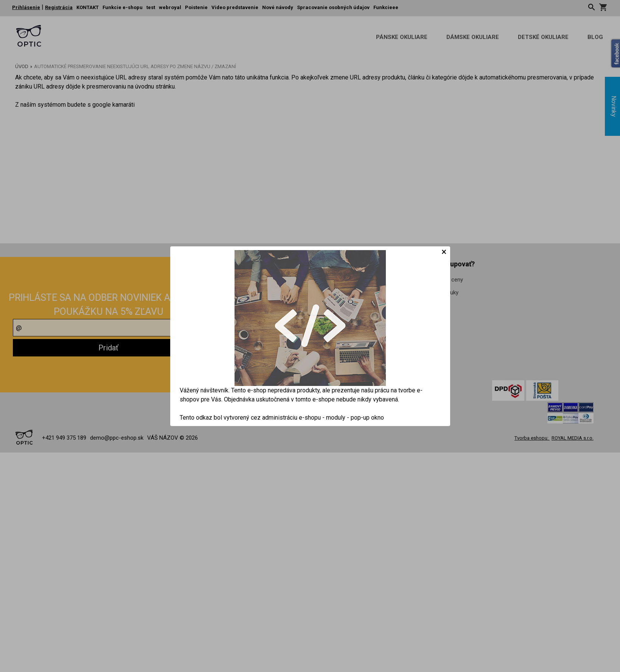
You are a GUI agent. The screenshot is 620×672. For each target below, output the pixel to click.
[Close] (444, 252)
